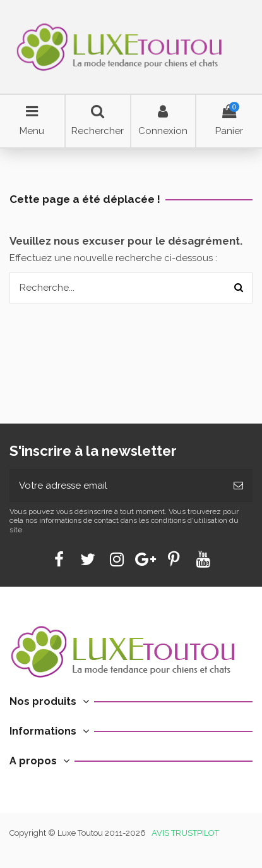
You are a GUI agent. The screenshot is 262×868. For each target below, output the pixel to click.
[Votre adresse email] (117, 486)
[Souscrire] (238, 486)
